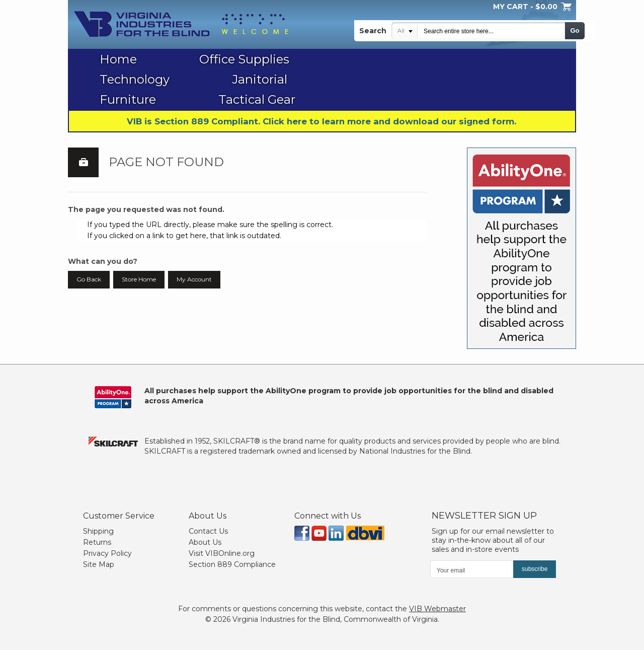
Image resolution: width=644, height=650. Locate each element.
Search (373, 31)
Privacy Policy (107, 553)
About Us (205, 542)
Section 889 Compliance (232, 564)
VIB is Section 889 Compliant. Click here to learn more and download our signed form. (321, 121)
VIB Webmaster (437, 609)
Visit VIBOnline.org (222, 553)
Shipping (98, 531)
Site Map (99, 564)
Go (575, 30)
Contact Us (208, 531)
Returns (97, 542)
